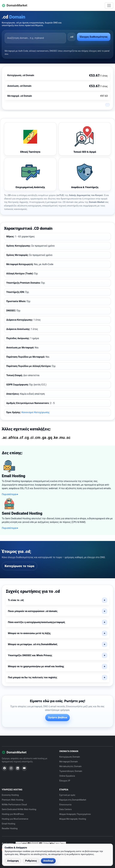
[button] (57, 600)
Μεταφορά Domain (69, 762)
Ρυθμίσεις (31, 861)
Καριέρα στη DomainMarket (73, 800)
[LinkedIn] (18, 768)
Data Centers (66, 809)
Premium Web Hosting (13, 800)
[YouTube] (24, 768)
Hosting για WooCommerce (15, 819)
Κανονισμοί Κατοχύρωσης (36, 412)
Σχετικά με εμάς (67, 795)
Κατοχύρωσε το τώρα (19, 566)
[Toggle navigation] (109, 6)
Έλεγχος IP (65, 781)
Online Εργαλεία (67, 776)
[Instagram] (11, 768)
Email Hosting (8, 824)
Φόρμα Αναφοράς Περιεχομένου (75, 814)
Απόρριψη (13, 861)
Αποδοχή (48, 861)
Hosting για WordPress (13, 814)
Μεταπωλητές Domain (70, 766)
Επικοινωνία (65, 805)
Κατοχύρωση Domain (70, 757)
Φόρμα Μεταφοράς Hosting (73, 819)
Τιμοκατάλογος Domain (71, 771)
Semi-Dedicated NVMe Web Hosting (19, 809)
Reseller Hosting (10, 829)
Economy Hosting (10, 795)
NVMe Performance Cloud (14, 805)
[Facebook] (4, 768)
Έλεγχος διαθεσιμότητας (94, 37)
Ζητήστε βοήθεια (57, 717)
